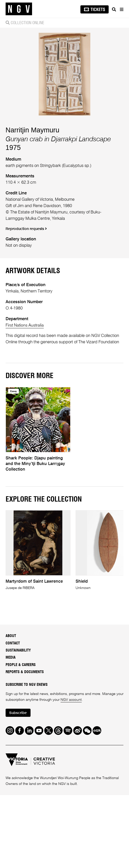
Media (11, 764)
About (11, 742)
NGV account (71, 806)
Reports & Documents (25, 778)
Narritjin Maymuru (32, 236)
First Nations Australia (25, 432)
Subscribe (18, 819)
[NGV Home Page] (19, 9)
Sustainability (18, 757)
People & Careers (21, 771)
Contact (13, 749)
